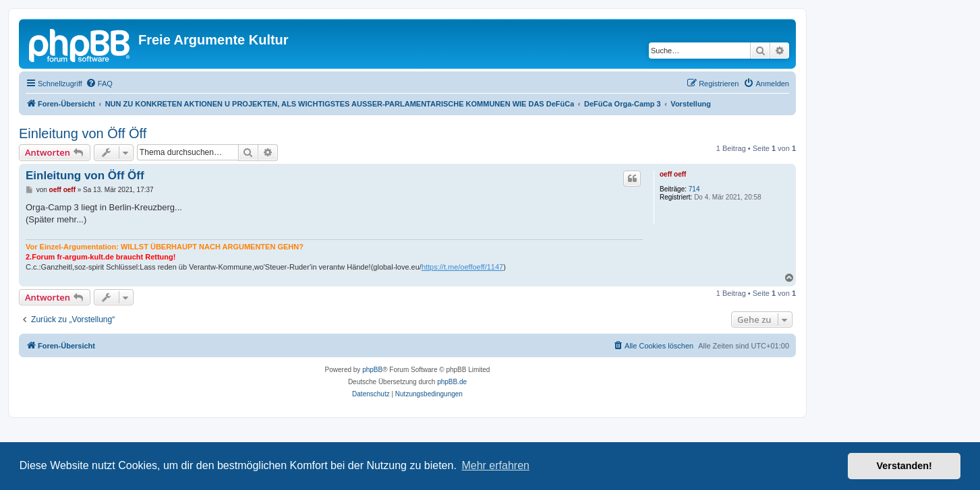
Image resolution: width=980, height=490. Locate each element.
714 (694, 189)
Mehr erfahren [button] (495, 465)
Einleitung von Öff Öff (83, 133)
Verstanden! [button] (904, 466)
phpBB (372, 370)
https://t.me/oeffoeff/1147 (462, 267)
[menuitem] (99, 84)
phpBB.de (452, 382)
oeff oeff (673, 174)
